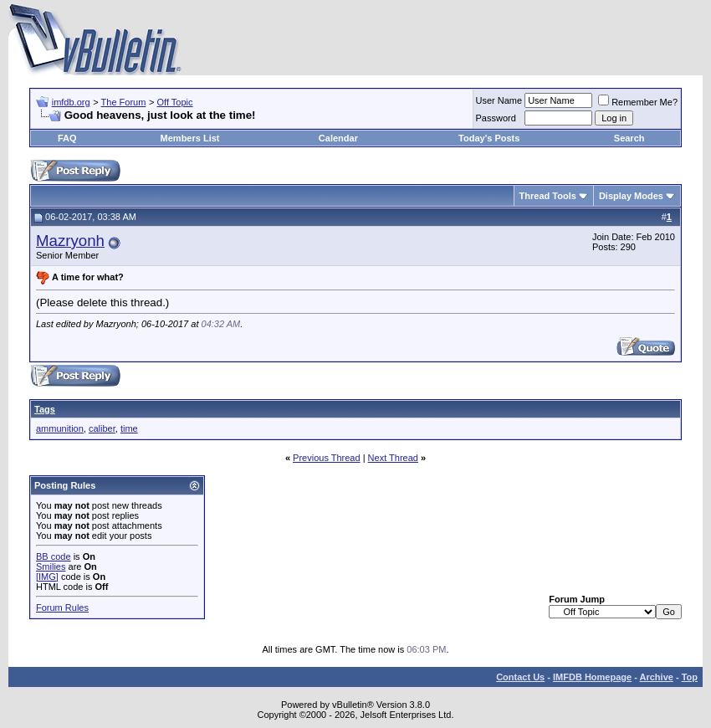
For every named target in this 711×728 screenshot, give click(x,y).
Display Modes (631, 196)
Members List (190, 138)
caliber (102, 428)
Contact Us (520, 677)
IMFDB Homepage (592, 677)
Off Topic (175, 102)
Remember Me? (638, 102)
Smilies (51, 567)
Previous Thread (327, 458)
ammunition (60, 428)
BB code (54, 556)
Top (690, 677)
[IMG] (47, 577)
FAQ (67, 138)
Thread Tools (548, 196)
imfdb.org (71, 102)
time (129, 428)
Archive (657, 677)
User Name (499, 100)
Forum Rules (62, 608)
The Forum (124, 102)
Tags (45, 409)
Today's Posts (489, 138)
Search (629, 138)
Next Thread (393, 458)
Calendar (338, 138)
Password (496, 118)
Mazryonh (70, 241)
